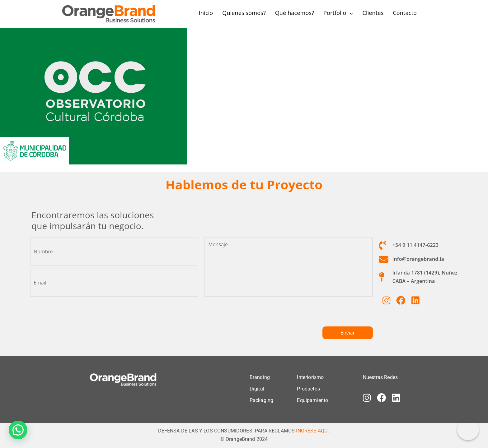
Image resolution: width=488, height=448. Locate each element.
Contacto (405, 13)
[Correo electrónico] (468, 429)
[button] (18, 430)
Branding (260, 377)
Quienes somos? (244, 13)
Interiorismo (310, 377)
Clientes (373, 13)
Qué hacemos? (295, 13)
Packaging (261, 400)
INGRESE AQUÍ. (313, 431)
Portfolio (335, 13)
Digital (257, 389)
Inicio (206, 13)
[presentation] (252, 314)
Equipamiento (312, 400)
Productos (308, 389)
